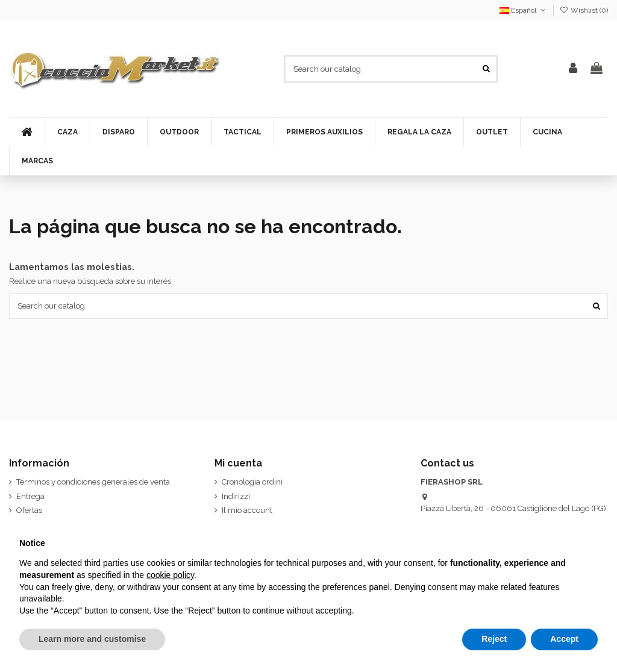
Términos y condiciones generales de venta (93, 482)
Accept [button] (564, 639)
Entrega (30, 496)
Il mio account (247, 510)
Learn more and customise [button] (92, 639)
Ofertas (29, 510)
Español (523, 10)
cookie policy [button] (170, 575)
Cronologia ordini (252, 482)
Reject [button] (494, 639)
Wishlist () (584, 10)
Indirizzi (236, 496)
